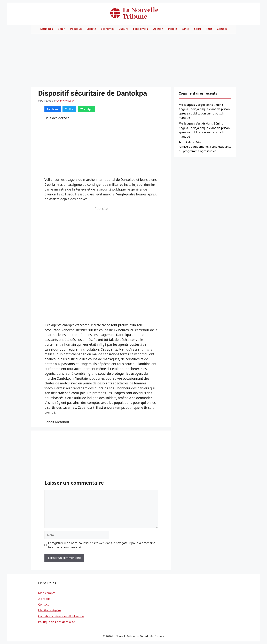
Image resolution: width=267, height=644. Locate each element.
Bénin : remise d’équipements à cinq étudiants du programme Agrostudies (205, 147)
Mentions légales (50, 610)
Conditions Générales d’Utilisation (61, 616)
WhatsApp (86, 109)
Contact (222, 29)
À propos (44, 599)
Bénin (61, 29)
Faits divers (140, 29)
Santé (186, 29)
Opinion (158, 29)
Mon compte (47, 593)
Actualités (46, 29)
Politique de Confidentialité (57, 622)
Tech (209, 29)
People (172, 29)
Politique (76, 29)
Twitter (69, 109)
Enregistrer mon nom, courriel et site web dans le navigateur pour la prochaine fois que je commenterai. (102, 545)
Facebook (53, 109)
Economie (107, 29)
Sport (198, 29)
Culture (123, 29)
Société (91, 29)
